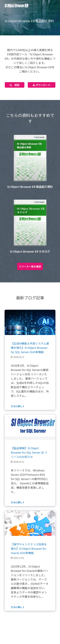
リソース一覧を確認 (30, 266)
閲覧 (15, 85)
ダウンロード (42, 85)
